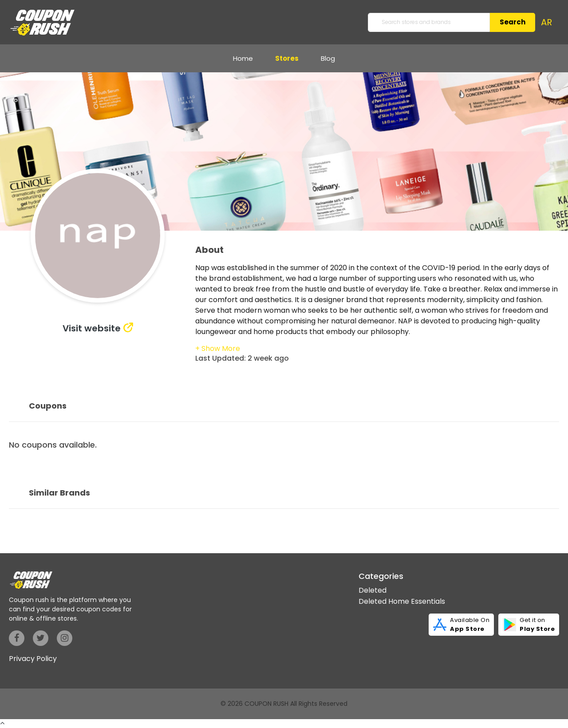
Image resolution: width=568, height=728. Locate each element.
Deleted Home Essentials (402, 601)
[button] (218, 348)
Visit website (92, 328)
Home (243, 58)
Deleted (373, 590)
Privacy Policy (33, 659)
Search (513, 22)
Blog (328, 58)
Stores (287, 58)
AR (546, 22)
